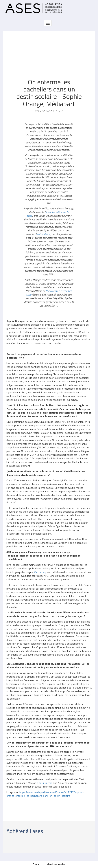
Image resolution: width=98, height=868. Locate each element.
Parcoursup (40, 572)
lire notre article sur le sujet (48, 214)
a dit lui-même (45, 783)
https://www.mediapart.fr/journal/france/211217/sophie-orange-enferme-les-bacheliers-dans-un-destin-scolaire (45, 794)
